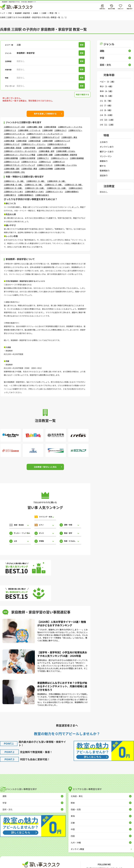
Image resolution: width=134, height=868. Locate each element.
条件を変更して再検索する (45, 114)
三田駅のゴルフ (60, 130)
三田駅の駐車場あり (26, 195)
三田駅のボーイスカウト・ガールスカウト (20, 151)
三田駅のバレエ (45, 162)
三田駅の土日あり (76, 188)
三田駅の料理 (60, 169)
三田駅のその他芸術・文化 (14, 172)
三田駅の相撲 (47, 141)
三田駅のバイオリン (29, 162)
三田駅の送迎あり (42, 195)
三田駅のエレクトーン (59, 158)
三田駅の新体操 (50, 127)
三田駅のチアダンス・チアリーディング (19, 165)
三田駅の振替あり (72, 192)
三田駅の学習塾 (29, 148)
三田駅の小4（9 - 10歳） (13, 188)
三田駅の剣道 (21, 141)
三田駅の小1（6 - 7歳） (34, 185)
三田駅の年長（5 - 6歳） (13, 185)
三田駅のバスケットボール (14, 134)
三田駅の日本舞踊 (46, 169)
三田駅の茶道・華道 (29, 169)
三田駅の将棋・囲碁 (45, 155)
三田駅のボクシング (62, 141)
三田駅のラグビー (75, 130)
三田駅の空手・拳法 (69, 137)
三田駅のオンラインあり (13, 192)
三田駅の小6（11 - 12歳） (57, 188)
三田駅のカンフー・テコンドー (33, 144)
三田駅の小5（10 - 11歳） (35, 188)
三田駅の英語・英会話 (13, 148)
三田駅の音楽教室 (77, 158)
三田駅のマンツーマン (54, 192)
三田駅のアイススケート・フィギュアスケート (45, 134)
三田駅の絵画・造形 (12, 169)
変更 (82, 45)
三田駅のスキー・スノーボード (16, 137)
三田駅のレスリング (12, 144)
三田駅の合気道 (34, 141)
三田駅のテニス (10, 130)
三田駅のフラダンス (45, 165)
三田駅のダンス (59, 162)
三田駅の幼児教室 (44, 148)
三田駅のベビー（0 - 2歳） (14, 181)
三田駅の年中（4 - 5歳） (57, 181)
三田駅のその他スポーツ (57, 144)
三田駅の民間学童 (11, 158)
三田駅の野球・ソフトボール (29, 130)
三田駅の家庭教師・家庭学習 (66, 155)
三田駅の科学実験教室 (61, 148)
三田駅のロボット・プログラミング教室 (20, 155)
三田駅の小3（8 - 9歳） (74, 185)
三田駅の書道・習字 (47, 151)
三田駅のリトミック (12, 162)
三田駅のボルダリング (51, 137)
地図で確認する (82, 95)
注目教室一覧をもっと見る (45, 467)
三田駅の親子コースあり (34, 192)
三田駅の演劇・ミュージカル (65, 165)
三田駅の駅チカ (10, 195)
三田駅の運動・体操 (34, 127)
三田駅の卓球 (47, 130)
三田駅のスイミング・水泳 (14, 127)
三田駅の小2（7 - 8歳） (54, 185)
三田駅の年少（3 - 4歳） (36, 181)
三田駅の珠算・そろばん (66, 151)
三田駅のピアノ (43, 158)
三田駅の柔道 (9, 141)
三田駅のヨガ (35, 137)
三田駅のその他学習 (27, 158)
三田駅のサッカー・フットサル (70, 127)
